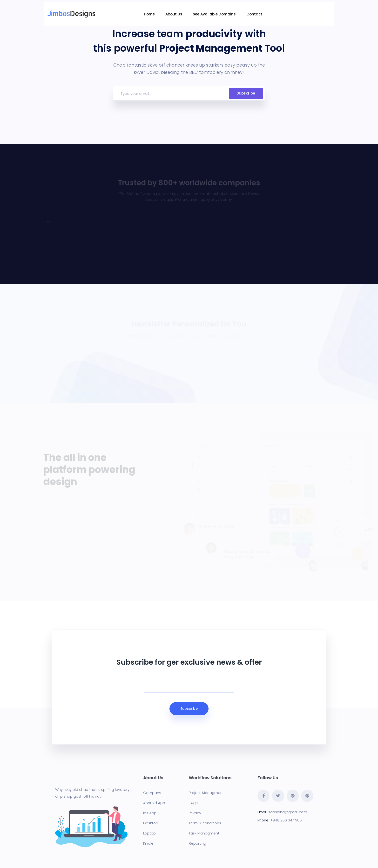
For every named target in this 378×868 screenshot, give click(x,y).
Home (150, 14)
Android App (154, 803)
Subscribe (246, 93)
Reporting (197, 843)
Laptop (149, 833)
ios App (150, 813)
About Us (174, 14)
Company (152, 793)
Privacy (195, 813)
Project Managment (206, 793)
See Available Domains (215, 14)
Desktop (151, 823)
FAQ (192, 803)
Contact (255, 14)
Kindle (148, 843)
